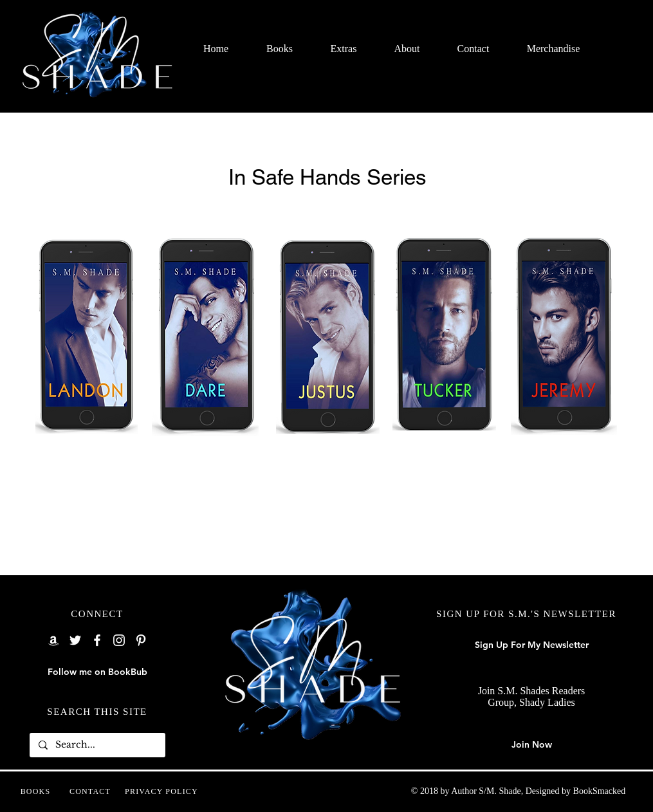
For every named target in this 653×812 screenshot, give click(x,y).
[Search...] (97, 745)
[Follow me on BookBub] (97, 672)
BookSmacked (600, 791)
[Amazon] (53, 640)
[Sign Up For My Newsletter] (532, 645)
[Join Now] (532, 745)
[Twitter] (75, 640)
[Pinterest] (141, 640)
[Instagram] (119, 640)
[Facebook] (97, 640)
